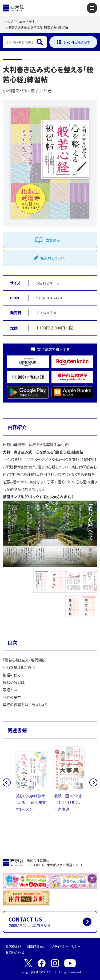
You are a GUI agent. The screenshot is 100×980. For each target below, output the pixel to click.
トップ (9, 21)
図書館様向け (36, 946)
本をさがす (27, 21)
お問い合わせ (15, 952)
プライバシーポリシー (66, 946)
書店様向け (13, 946)
